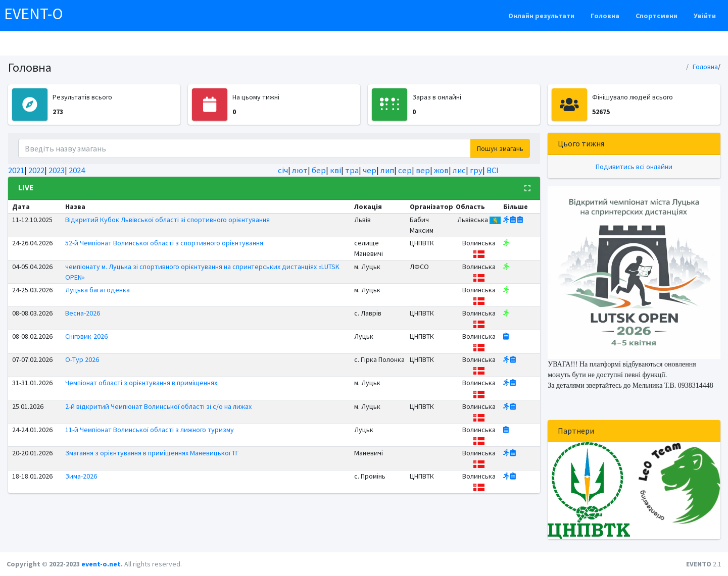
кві (335, 170)
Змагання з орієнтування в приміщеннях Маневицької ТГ (152, 453)
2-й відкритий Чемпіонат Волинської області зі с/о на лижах (158, 406)
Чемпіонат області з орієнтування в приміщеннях (141, 383)
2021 (16, 170)
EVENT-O (34, 14)
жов (441, 170)
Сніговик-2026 (86, 336)
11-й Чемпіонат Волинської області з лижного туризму (150, 430)
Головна (605, 16)
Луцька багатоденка (98, 290)
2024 (77, 170)
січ (283, 170)
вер (423, 170)
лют (300, 170)
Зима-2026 (81, 476)
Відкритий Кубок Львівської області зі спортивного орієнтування (167, 220)
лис (459, 170)
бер (319, 170)
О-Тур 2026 (82, 359)
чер (370, 170)
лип (387, 170)
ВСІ (493, 170)
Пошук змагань (500, 148)
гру (476, 170)
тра (352, 170)
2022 (36, 170)
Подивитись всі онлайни (634, 167)
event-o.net (101, 564)
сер (405, 170)
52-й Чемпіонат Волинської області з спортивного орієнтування (164, 243)
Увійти (705, 16)
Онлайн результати (541, 16)
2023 (57, 170)
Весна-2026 (83, 313)
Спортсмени (657, 16)
